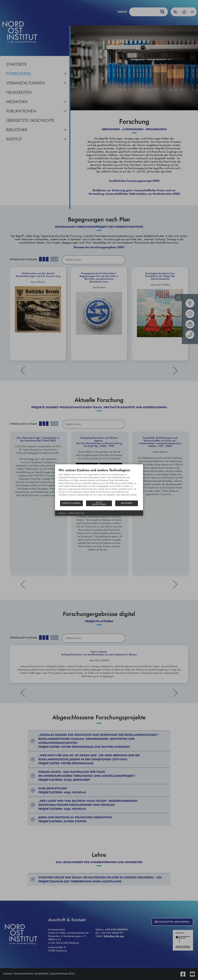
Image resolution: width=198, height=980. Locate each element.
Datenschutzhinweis (77, 513)
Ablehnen (127, 503)
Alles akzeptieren (99, 503)
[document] (99, 484)
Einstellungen (71, 503)
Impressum (63, 513)
